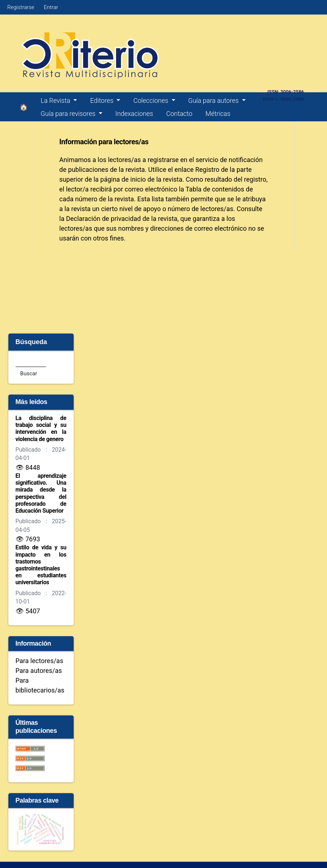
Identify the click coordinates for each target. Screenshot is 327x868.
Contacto (179, 114)
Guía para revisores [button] (69, 114)
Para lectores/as (40, 661)
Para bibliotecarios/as (40, 685)
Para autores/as (39, 671)
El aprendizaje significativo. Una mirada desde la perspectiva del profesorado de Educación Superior (41, 493)
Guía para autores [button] (214, 100)
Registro (207, 169)
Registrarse (21, 7)
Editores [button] (103, 100)
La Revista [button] (56, 100)
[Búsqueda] (31, 361)
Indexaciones (134, 114)
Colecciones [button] (152, 100)
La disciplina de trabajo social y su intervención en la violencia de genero (41, 429)
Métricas (218, 114)
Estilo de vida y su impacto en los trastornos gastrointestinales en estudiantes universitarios (41, 565)
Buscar (29, 374)
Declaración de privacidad (103, 219)
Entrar (51, 7)
